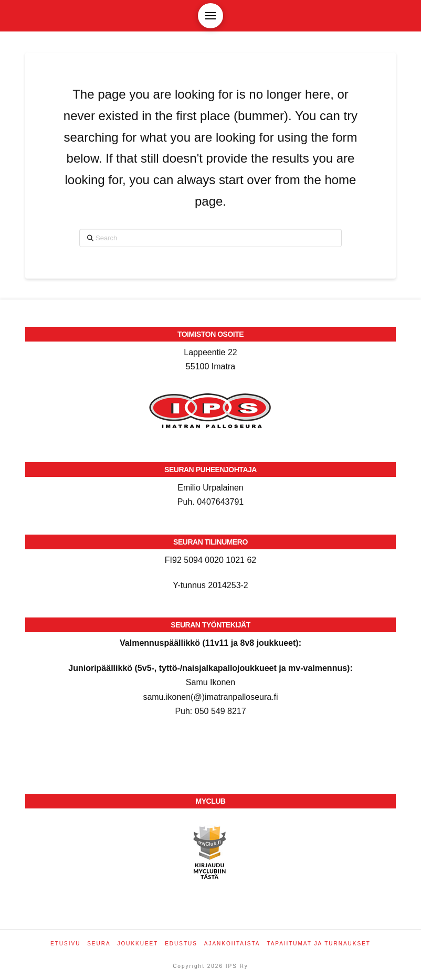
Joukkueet (138, 944)
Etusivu (65, 944)
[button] (210, 16)
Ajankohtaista (232, 944)
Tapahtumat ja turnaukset (319, 944)
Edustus (181, 944)
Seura (99, 944)
